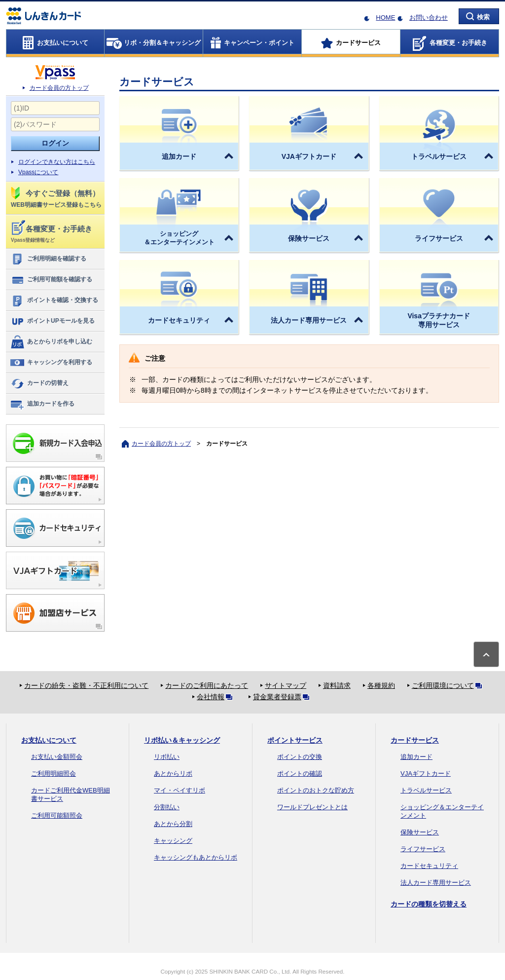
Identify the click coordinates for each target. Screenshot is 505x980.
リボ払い (167, 757)
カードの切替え (39, 383)
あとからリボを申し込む (51, 342)
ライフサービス (423, 849)
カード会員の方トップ (59, 88)
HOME (385, 18)
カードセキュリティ (429, 866)
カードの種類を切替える (429, 904)
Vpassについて (38, 172)
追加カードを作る (42, 404)
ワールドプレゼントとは (312, 807)
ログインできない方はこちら (57, 162)
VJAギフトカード (426, 773)
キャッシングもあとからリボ (196, 857)
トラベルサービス (426, 790)
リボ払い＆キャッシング (182, 740)
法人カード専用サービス (436, 883)
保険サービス (420, 832)
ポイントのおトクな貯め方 (316, 790)
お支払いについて (49, 740)
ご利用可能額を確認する (51, 280)
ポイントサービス (295, 740)
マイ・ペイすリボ (180, 790)
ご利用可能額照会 (57, 815)
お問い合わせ (429, 18)
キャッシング (173, 841)
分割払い (167, 807)
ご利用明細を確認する (48, 259)
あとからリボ (173, 773)
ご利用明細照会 (54, 773)
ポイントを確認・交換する (54, 301)
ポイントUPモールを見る (52, 321)
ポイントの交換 (300, 757)
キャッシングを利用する (51, 363)
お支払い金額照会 (57, 757)
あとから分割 (173, 824)
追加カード (416, 757)
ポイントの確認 (300, 773)
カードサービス (415, 740)
